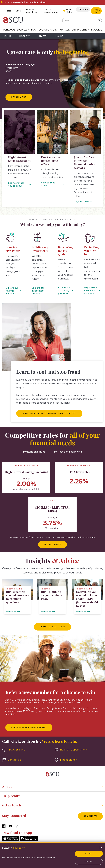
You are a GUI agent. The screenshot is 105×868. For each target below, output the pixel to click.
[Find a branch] (79, 760)
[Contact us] (26, 760)
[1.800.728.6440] (26, 750)
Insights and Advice (89, 30)
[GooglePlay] (29, 840)
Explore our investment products (38, 291)
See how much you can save (16, 184)
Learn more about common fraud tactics (49, 413)
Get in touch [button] (12, 805)
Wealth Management (63, 30)
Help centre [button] (11, 796)
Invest (42, 36)
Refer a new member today (29, 727)
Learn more (19, 97)
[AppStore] (11, 840)
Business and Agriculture (33, 30)
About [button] (7, 786)
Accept (89, 854)
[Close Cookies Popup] (101, 847)
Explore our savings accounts (12, 291)
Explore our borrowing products (64, 290)
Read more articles (52, 627)
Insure (59, 36)
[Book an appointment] (79, 750)
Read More (40, 2)
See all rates (52, 544)
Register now (81, 202)
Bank (8, 36)
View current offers (48, 184)
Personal (9, 30)
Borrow (25, 36)
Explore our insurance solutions (91, 290)
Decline (89, 862)
